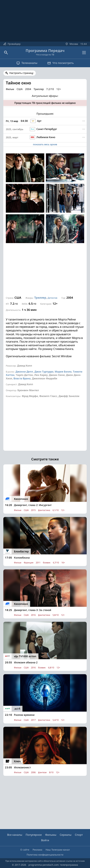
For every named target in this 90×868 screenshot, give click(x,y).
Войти (45, 840)
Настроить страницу (21, 73)
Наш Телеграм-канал (58, 850)
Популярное (34, 835)
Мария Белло (63, 372)
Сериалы (66, 835)
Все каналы (15, 835)
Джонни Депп (24, 372)
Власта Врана (22, 378)
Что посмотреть (61, 63)
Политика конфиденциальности (45, 855)
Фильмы (51, 835)
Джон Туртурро (44, 372)
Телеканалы (27, 63)
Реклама (37, 850)
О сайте (25, 850)
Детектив (52, 298)
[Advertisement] (45, 270)
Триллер (40, 298)
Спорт (79, 835)
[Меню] (84, 121)
